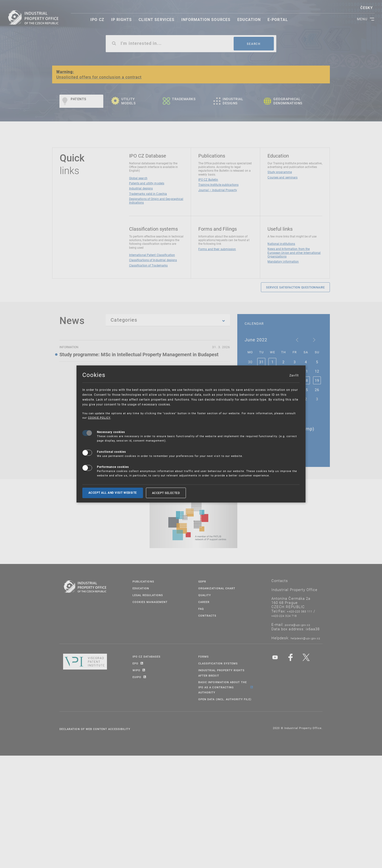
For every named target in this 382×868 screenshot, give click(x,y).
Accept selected (166, 493)
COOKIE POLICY (99, 418)
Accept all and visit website (113, 493)
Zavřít (294, 375)
